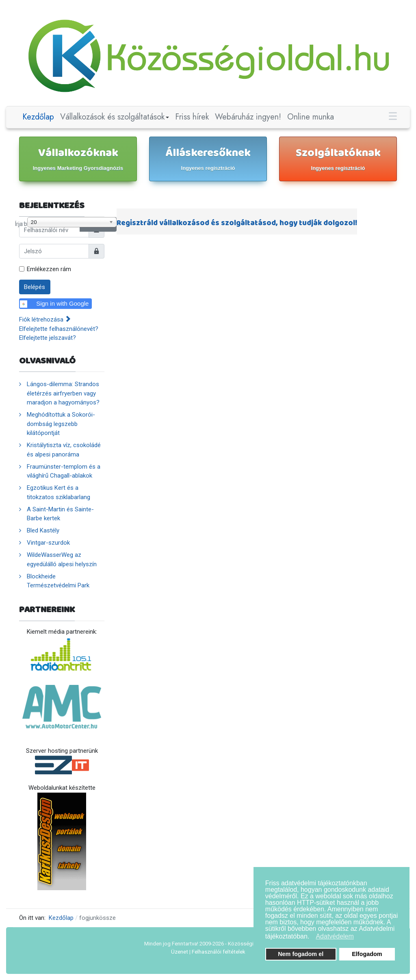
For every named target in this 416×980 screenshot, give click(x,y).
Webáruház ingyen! (248, 117)
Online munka (311, 117)
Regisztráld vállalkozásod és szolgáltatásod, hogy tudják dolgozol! (237, 223)
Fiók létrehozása (45, 319)
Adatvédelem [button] (335, 936)
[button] (312, 937)
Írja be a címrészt (15, 217)
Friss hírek (192, 117)
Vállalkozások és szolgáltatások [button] (115, 117)
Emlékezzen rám (49, 269)
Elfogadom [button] (367, 954)
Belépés (35, 287)
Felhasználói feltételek (219, 952)
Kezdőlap (38, 117)
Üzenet (180, 952)
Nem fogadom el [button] (301, 954)
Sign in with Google (54, 304)
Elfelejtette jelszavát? (48, 338)
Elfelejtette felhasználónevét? (59, 329)
